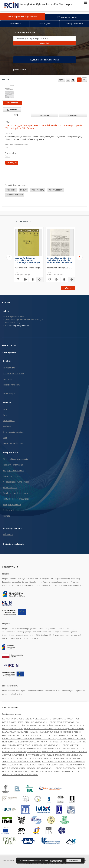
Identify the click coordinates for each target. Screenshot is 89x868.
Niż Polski (11, 190)
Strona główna (9, 352)
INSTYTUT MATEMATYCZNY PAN (15, 719)
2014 (7, 148)
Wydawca (7, 426)
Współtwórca (9, 421)
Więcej (68, 288)
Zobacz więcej (9, 393)
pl (79, 80)
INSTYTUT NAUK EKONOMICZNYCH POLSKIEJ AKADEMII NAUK (62, 765)
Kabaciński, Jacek (13, 137)
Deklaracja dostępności (13, 510)
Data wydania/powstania (14, 432)
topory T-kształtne (15, 195)
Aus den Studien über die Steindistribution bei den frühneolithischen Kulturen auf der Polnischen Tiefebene (60, 260)
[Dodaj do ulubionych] (18, 279)
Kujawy (23, 190)
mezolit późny (38, 190)
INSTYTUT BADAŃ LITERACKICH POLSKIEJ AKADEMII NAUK (25, 722)
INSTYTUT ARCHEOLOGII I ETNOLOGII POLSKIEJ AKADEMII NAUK (54, 719)
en (84, 80)
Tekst (8, 156)
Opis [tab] (16, 115)
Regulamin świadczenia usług (16, 493)
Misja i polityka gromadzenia (15, 459)
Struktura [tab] (73, 115)
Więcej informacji (56, 861)
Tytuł (5, 409)
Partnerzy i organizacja (13, 465)
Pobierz (11, 110)
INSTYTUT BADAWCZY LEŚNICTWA (16, 725)
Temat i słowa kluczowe (13, 443)
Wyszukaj (44, 43)
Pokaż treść (12, 103)
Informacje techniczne (13, 476)
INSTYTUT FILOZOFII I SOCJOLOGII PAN (51, 738)
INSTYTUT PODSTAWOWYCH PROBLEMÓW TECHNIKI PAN (64, 752)
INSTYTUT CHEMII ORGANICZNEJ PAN (58, 735)
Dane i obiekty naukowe (13, 373)
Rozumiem (74, 861)
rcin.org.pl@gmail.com (19, 326)
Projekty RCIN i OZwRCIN (14, 471)
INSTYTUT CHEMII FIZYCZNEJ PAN (29, 735)
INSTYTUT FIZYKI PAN (62, 771)
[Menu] (86, 2)
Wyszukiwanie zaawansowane (45, 60)
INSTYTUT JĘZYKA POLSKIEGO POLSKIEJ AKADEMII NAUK (38, 745)
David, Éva (50, 137)
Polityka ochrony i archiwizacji (16, 499)
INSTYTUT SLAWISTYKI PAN (14, 755)
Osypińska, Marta (63, 137)
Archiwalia (8, 379)
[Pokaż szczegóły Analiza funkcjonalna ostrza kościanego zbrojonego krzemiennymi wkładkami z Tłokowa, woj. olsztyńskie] (39, 279)
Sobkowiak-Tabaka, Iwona (33, 137)
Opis (5, 438)
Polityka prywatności (12, 505)
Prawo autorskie (10, 488)
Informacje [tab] (44, 115)
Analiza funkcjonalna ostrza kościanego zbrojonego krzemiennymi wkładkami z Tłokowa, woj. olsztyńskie (28, 260)
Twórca (6, 415)
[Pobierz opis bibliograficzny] (25, 279)
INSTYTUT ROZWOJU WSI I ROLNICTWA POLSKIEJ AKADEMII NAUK (28, 768)
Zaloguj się (8, 534)
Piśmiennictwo (9, 368)
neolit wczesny (56, 190)
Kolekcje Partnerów (11, 385)
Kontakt (6, 516)
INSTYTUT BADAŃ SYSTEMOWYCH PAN (64, 722)
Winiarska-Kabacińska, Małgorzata (29, 139)
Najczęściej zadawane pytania (16, 482)
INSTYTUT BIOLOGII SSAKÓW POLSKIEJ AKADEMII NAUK (45, 729)
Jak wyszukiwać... (20, 70)
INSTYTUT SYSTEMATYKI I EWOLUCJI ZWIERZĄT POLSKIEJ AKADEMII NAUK (55, 755)
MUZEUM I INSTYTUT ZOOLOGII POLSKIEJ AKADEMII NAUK (25, 758)
